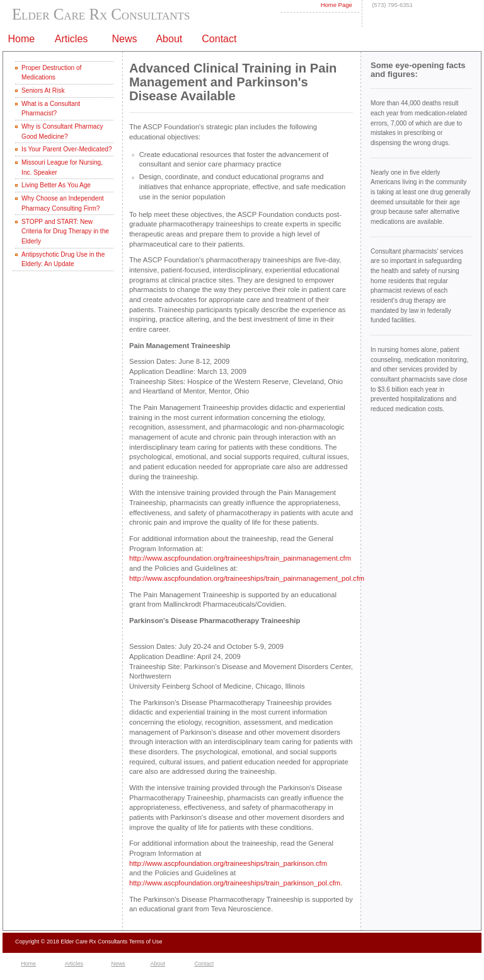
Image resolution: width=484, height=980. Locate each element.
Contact (219, 39)
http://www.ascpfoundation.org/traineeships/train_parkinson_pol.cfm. (236, 883)
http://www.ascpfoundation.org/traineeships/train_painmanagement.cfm (240, 558)
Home (28, 964)
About (158, 964)
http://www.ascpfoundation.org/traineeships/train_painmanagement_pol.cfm (247, 578)
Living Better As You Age (56, 185)
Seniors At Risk (43, 90)
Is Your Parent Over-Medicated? (66, 149)
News (118, 964)
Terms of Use (146, 942)
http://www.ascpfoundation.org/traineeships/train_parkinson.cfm (228, 863)
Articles (74, 964)
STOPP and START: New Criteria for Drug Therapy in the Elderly (65, 231)
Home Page (337, 5)
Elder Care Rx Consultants (101, 14)
